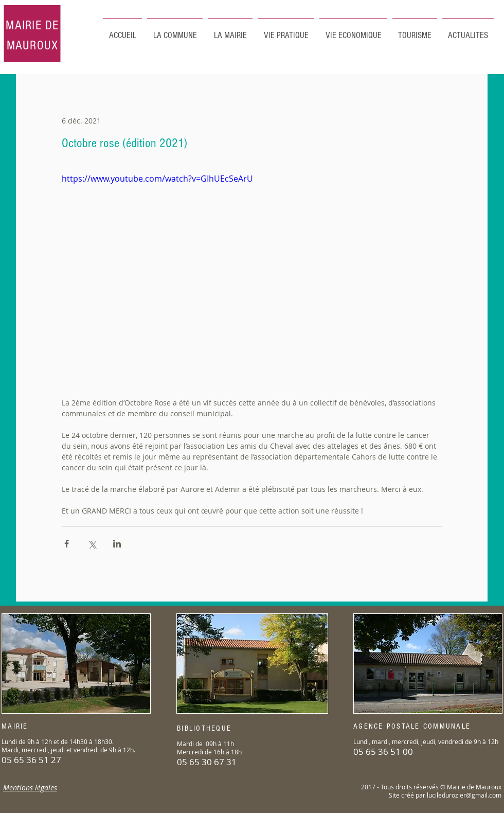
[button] (415, 31)
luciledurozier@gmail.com (464, 795)
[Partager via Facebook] (67, 544)
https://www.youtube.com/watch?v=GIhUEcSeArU (157, 179)
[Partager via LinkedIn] (117, 544)
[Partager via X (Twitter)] (92, 544)
